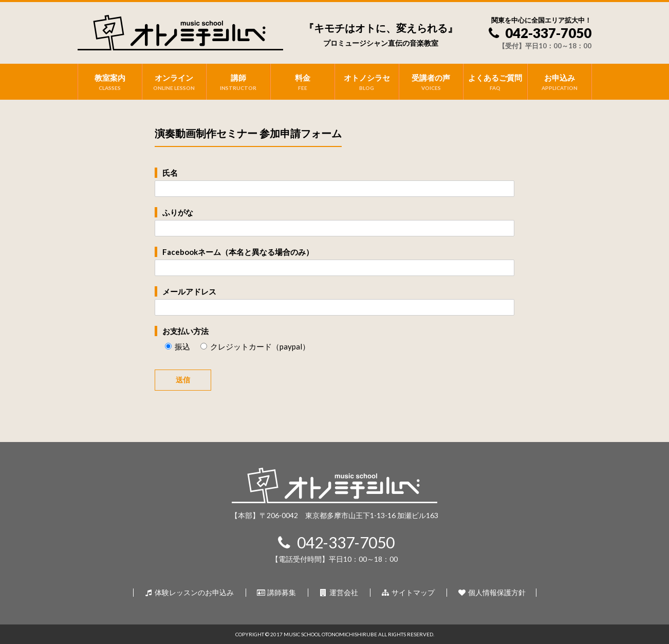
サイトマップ (408, 592)
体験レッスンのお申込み (189, 592)
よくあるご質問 (495, 82)
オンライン (174, 82)
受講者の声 (431, 82)
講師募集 (276, 592)
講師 (238, 82)
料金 (302, 82)
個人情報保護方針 (491, 592)
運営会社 (338, 592)
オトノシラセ (367, 82)
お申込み (559, 82)
